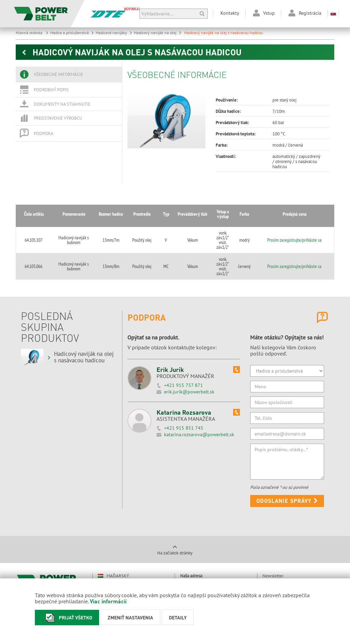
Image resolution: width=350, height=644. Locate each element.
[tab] (69, 75)
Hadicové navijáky (114, 33)
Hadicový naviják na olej (158, 33)
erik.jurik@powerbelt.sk (189, 359)
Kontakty (230, 13)
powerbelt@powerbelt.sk (219, 558)
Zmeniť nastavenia (130, 617)
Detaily (178, 617)
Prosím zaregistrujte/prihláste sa (302, 228)
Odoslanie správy (287, 467)
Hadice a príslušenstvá (72, 33)
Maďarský (113, 543)
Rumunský (113, 578)
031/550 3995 (210, 553)
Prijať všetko (67, 618)
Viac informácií (108, 601)
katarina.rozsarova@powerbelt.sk (199, 401)
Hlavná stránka (32, 33)
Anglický (112, 554)
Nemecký (112, 566)
